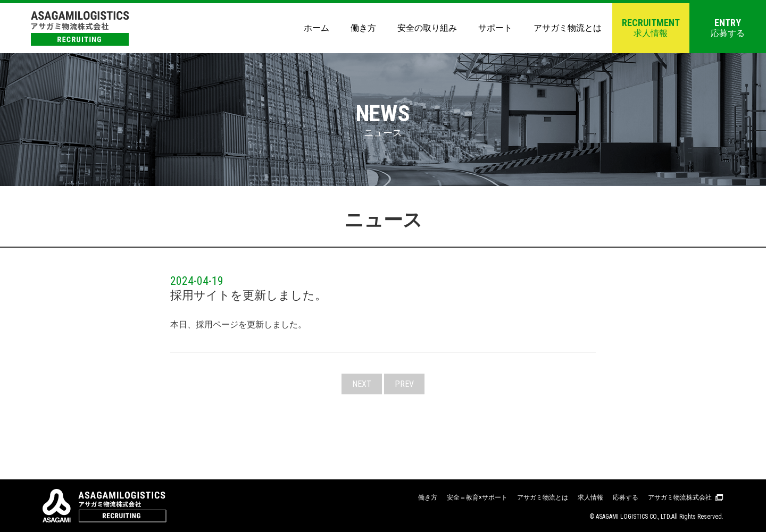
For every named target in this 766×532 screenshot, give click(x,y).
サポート (495, 28)
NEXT (362, 384)
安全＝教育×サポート (477, 497)
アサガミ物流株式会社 (680, 497)
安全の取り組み (427, 28)
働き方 (363, 28)
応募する (728, 28)
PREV (404, 384)
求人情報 (651, 28)
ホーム (317, 28)
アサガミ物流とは (568, 28)
